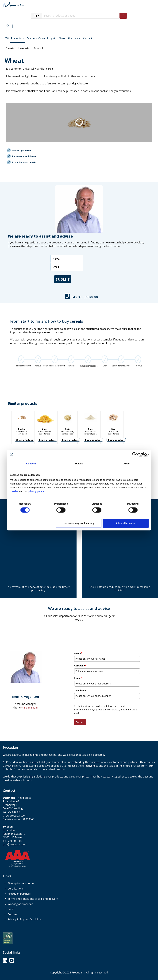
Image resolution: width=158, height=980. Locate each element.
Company (80, 666)
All (35, 16)
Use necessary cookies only (78, 523)
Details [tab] (79, 464)
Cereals (37, 48)
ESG (7, 38)
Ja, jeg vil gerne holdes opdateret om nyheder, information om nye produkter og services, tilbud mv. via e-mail (106, 710)
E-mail (78, 678)
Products (16, 38)
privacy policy (36, 491)
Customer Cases (36, 38)
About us (73, 38)
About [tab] (127, 464)
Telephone (80, 690)
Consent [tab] (31, 464)
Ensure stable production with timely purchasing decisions (120, 588)
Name (78, 653)
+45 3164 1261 (30, 708)
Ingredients (24, 48)
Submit (63, 279)
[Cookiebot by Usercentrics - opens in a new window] (135, 454)
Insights (52, 38)
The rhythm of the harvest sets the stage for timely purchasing (38, 588)
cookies (14, 491)
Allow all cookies (126, 523)
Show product (25, 440)
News (62, 38)
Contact (88, 38)
